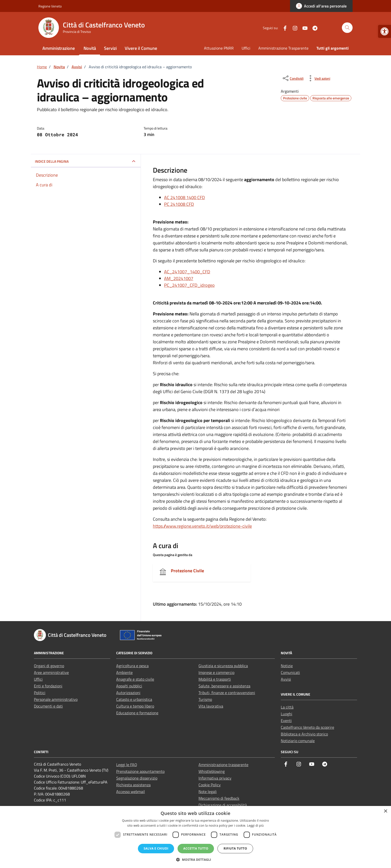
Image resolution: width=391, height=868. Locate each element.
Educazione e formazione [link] (137, 713)
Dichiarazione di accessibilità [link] (223, 805)
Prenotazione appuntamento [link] (140, 771)
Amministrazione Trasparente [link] (283, 48)
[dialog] (195, 837)
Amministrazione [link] (59, 48)
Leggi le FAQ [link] (127, 765)
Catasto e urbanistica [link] (134, 699)
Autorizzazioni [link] (128, 693)
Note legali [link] (208, 792)
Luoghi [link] (287, 714)
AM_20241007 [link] (179, 278)
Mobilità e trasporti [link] (215, 679)
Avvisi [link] (286, 679)
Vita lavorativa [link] (211, 706)
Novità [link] (90, 48)
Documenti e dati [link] (48, 706)
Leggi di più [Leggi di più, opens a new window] (255, 826)
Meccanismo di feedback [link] (219, 798)
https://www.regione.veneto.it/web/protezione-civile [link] (202, 526)
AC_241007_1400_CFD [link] (187, 272)
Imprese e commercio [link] (216, 672)
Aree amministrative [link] (51, 672)
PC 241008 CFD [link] (179, 204)
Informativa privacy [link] (215, 778)
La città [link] (287, 707)
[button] (195, 860)
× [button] (385, 811)
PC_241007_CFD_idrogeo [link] (189, 285)
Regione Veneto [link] (50, 6)
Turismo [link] (205, 699)
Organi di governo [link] (49, 666)
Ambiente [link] (124, 672)
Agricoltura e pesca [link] (132, 666)
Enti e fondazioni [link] (48, 686)
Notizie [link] (287, 666)
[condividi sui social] (293, 78)
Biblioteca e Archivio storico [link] (304, 734)
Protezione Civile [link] (187, 571)
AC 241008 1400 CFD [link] (185, 197)
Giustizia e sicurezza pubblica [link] (223, 666)
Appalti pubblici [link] (129, 686)
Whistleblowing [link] (212, 771)
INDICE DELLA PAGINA (52, 161)
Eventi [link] (286, 721)
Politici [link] (40, 693)
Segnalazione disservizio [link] (137, 778)
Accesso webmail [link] (131, 792)
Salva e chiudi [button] (156, 848)
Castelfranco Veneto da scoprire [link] (307, 727)
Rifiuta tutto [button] (235, 848)
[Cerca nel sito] (347, 28)
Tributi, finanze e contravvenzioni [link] (227, 693)
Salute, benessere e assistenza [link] (224, 686)
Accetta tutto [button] (196, 848)
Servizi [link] (110, 48)
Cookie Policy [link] (210, 785)
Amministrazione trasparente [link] (223, 765)
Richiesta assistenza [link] (133, 785)
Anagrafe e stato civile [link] (135, 679)
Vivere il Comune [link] (141, 48)
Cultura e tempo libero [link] (135, 706)
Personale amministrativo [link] (56, 699)
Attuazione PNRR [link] (219, 48)
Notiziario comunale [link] (298, 741)
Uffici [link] (246, 48)
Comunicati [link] (290, 672)
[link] (385, 31)
